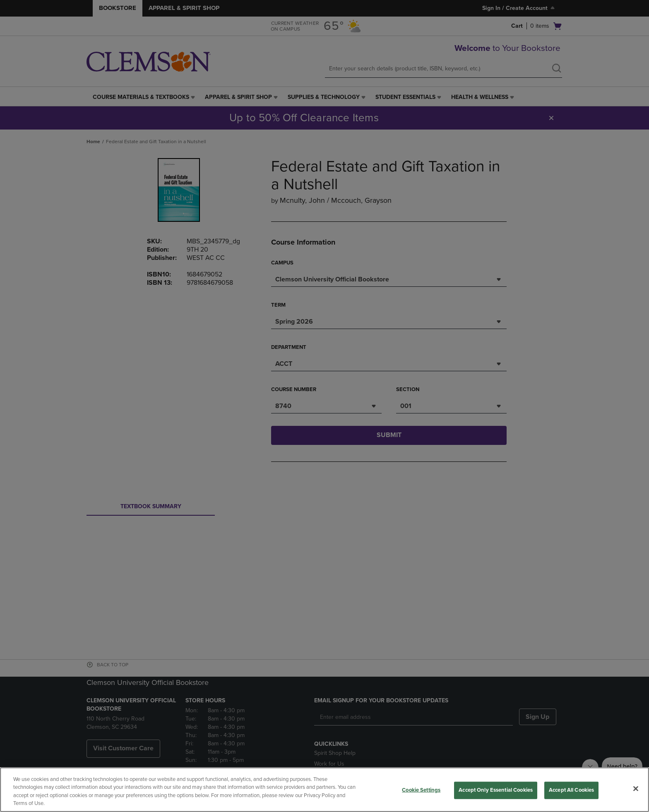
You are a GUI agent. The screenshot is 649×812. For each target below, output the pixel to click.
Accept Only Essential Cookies (496, 790)
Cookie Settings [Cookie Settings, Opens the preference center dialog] (421, 790)
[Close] (636, 788)
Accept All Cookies (571, 790)
